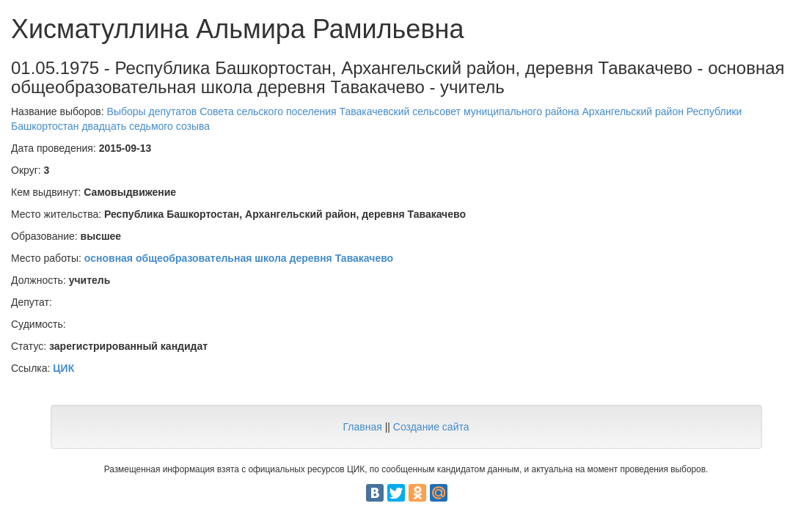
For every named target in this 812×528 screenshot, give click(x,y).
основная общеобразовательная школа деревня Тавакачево (239, 258)
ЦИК (63, 368)
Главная (362, 427)
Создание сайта (431, 427)
